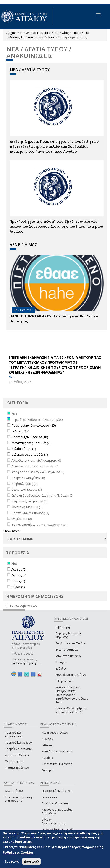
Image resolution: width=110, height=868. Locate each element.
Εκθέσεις (47, 745)
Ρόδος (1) (18, 581)
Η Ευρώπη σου (65, 681)
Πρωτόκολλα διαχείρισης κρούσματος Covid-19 (71, 710)
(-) (8, 605)
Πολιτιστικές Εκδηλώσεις (57, 764)
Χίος (66, 33)
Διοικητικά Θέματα (17, 755)
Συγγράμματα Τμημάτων (71, 675)
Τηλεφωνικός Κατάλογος (57, 791)
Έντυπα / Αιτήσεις (67, 650)
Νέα (51, 37)
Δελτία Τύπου (14, 791)
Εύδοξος (61, 669)
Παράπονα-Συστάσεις (55, 803)
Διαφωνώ (32, 862)
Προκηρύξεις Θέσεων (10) (30, 437)
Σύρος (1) (18, 587)
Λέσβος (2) (19, 569)
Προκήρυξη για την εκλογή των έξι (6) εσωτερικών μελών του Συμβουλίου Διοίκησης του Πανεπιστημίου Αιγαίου (56, 226)
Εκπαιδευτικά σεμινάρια (57, 751)
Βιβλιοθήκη (63, 627)
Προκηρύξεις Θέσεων (18, 743)
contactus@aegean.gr (26, 663)
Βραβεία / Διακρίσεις (18, 749)
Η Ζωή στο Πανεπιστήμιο (39, 33)
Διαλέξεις (48, 739)
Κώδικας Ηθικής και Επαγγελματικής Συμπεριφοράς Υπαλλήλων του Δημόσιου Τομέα (72, 695)
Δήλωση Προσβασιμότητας (53, 822)
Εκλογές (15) (20, 431)
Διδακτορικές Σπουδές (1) (30, 455)
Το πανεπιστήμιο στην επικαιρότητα (19, 799)
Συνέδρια (48, 770)
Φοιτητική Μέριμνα (17, 768)
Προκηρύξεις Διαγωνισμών (13, 735)
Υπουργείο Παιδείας (69, 656)
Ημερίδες (47, 758)
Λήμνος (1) (19, 575)
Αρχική (11, 33)
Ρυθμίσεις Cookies (18, 853)
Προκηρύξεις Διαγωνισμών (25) (34, 425)
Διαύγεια (61, 662)
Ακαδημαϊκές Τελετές (55, 733)
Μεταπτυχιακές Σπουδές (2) (31, 443)
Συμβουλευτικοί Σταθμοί (71, 643)
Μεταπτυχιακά (14, 761)
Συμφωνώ (12, 862)
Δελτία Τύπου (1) (24, 449)
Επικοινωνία (49, 797)
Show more (12, 531)
